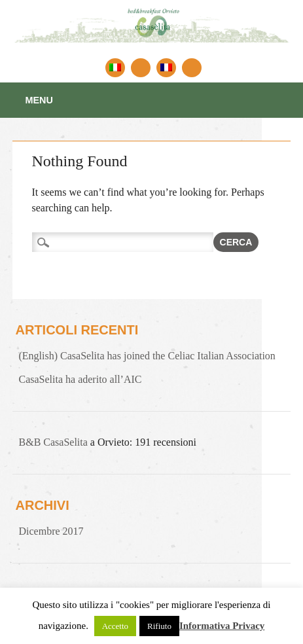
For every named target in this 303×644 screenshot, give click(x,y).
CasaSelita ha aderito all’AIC (80, 379)
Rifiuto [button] (159, 626)
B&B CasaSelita (53, 442)
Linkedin (192, 68)
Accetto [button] (115, 626)
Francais (166, 68)
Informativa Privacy (222, 626)
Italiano (115, 68)
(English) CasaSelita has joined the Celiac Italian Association (147, 356)
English (141, 68)
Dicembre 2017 (51, 531)
